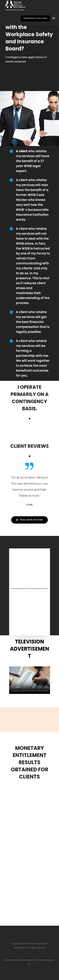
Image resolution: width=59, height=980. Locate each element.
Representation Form (35, 18)
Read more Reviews (29, 520)
